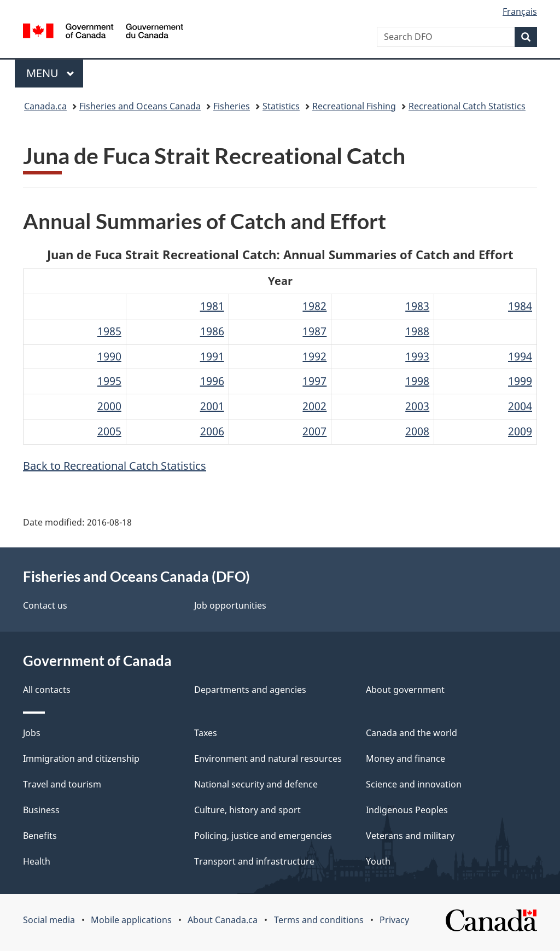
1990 (109, 356)
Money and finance (406, 759)
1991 (212, 356)
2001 (212, 406)
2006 (212, 431)
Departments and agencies (250, 690)
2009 (520, 431)
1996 (212, 381)
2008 (417, 431)
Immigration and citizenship (81, 759)
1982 (314, 306)
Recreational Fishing (354, 106)
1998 (417, 381)
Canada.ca (45, 106)
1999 (520, 381)
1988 (417, 331)
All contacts (47, 690)
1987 (314, 331)
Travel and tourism (62, 784)
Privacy (394, 920)
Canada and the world (412, 733)
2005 (109, 431)
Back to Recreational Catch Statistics (115, 466)
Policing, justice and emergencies (263, 836)
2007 (314, 431)
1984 (520, 306)
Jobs (32, 733)
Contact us (45, 605)
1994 (520, 356)
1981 (212, 306)
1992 (314, 356)
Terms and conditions (319, 920)
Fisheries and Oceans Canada (140, 106)
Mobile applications (131, 920)
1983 (417, 306)
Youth (378, 861)
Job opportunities (230, 605)
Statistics (281, 106)
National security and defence (256, 784)
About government (405, 690)
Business (41, 810)
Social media (49, 920)
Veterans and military (410, 836)
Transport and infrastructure (254, 861)
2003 (417, 406)
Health (37, 861)
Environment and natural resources (268, 759)
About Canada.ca (223, 920)
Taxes (206, 733)
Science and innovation (414, 784)
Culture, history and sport (247, 810)
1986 (212, 331)
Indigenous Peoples (407, 810)
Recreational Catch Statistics (467, 106)
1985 (109, 331)
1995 (109, 381)
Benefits (40, 836)
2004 (520, 406)
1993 (417, 356)
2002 (314, 406)
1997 (314, 381)
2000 (109, 406)
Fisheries (232, 106)
